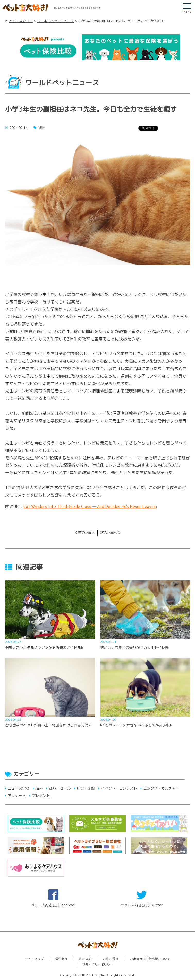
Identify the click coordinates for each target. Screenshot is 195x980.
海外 (39, 788)
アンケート (17, 795)
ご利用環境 (111, 959)
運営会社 (61, 959)
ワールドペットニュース (56, 21)
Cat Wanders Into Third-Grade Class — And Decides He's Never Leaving (90, 506)
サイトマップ (34, 959)
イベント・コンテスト (119, 788)
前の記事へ (86, 533)
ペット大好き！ (21, 21)
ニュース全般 (19, 788)
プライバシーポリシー (98, 965)
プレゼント (41, 795)
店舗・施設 (86, 788)
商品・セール (60, 788)
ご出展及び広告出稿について (150, 959)
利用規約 (85, 959)
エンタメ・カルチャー (161, 788)
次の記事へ (109, 533)
